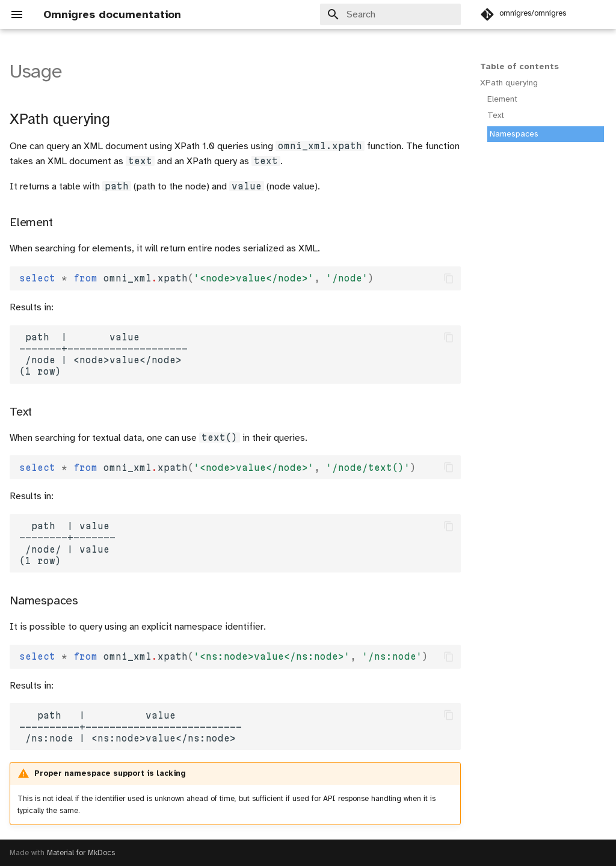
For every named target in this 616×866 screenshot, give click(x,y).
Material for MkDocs (81, 853)
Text (496, 115)
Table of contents (519, 66)
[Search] (390, 14)
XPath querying (509, 83)
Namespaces (514, 134)
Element (502, 99)
